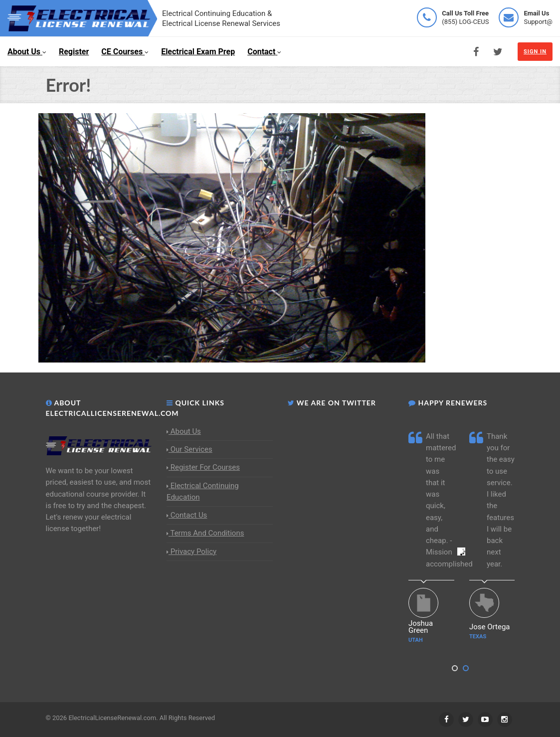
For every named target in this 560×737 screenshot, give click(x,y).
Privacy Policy (191, 552)
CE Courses (125, 52)
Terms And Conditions (205, 533)
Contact (264, 52)
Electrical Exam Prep (198, 52)
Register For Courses (203, 467)
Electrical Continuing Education (203, 491)
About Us (27, 52)
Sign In (535, 52)
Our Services (189, 449)
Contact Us (187, 515)
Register (74, 52)
